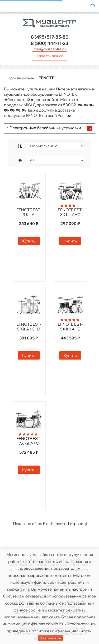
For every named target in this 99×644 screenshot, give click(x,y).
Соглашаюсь (51, 638)
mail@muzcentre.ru (50, 49)
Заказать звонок (50, 56)
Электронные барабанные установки (45, 128)
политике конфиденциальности (62, 631)
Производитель (21, 78)
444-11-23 (50, 43)
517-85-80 (50, 37)
